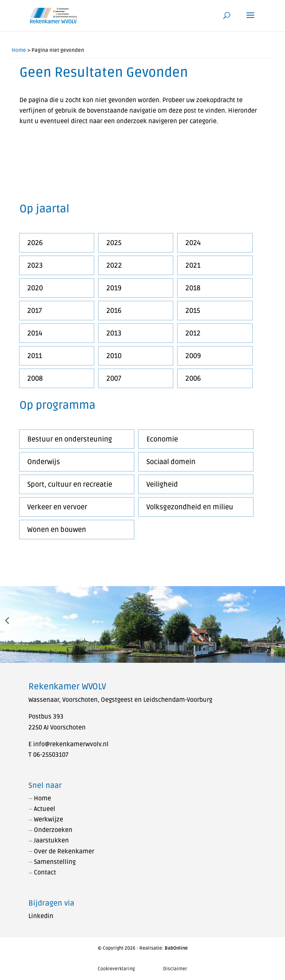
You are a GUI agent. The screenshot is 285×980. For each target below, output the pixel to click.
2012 (193, 333)
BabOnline (176, 948)
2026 (35, 243)
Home (19, 50)
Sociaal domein (171, 462)
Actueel (45, 809)
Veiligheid (162, 484)
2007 (114, 378)
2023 (35, 265)
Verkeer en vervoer (57, 507)
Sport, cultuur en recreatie (70, 484)
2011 (35, 356)
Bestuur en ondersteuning (70, 439)
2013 (114, 333)
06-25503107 (51, 755)
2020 (35, 288)
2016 (114, 311)
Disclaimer (175, 969)
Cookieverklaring (116, 969)
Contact (45, 872)
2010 (114, 356)
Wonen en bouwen (57, 530)
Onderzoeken (53, 830)
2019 (114, 288)
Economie (162, 439)
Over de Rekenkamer (64, 851)
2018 (193, 288)
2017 (35, 311)
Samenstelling (55, 862)
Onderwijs (44, 462)
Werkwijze (48, 819)
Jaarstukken (51, 841)
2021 (193, 265)
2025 (114, 243)
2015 (193, 311)
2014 (35, 333)
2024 (193, 243)
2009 (193, 356)
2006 (193, 378)
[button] (7, 620)
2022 (114, 265)
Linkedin (41, 916)
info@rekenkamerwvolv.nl (71, 744)
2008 (35, 378)
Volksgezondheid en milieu (190, 507)
